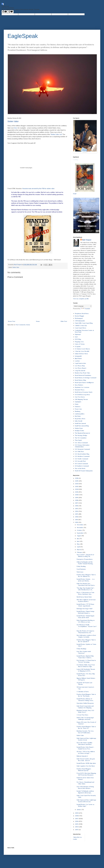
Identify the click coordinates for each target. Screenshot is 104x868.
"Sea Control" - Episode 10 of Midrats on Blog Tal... (85, 555)
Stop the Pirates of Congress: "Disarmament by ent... (85, 632)
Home (38, 321)
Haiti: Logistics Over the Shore (86, 766)
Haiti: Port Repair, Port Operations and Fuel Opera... (86, 584)
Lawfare (77, 361)
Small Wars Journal (80, 423)
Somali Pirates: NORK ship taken (86, 763)
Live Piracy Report (81, 368)
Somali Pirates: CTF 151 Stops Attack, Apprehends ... (85, 605)
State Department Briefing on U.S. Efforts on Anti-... (86, 621)
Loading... (76, 160)
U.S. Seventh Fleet (80, 461)
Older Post (64, 321)
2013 (77, 514)
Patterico (78, 407)
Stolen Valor (13, 121)
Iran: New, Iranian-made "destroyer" (84, 652)
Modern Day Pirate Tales (82, 373)
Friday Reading (81, 566)
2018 (77, 500)
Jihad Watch (78, 358)
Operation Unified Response (85, 703)
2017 (77, 503)
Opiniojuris (78, 402)
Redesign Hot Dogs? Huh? (85, 609)
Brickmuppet (79, 318)
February (80, 552)
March (79, 550)
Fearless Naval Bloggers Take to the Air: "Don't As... (86, 727)
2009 (77, 813)
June (78, 541)
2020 (77, 495)
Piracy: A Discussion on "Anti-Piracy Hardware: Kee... (86, 593)
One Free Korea (80, 397)
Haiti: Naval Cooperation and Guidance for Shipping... (85, 707)
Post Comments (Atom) (23, 325)
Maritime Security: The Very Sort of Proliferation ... (85, 732)
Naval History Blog (80, 380)
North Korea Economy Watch (84, 392)
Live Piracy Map (80, 366)
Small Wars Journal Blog (82, 426)
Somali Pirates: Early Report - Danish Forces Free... (85, 748)
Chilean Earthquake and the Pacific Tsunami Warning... (85, 563)
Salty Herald (78, 421)
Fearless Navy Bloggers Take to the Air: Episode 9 (86, 641)
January (79, 809)
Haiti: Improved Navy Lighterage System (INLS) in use (86, 801)
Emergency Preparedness (85, 559)
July (78, 539)
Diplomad (78, 334)
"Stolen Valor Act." (56, 134)
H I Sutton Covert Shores (82, 349)
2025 (77, 481)
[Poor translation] (11, 12)
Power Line (78, 409)
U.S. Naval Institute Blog (82, 454)
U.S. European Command (82, 449)
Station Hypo (79, 428)
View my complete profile (81, 299)
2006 (77, 821)
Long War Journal (80, 370)
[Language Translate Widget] (82, 306)
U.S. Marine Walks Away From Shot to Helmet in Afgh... (86, 666)
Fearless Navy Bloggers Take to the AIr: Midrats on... (86, 575)
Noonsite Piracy (80, 390)
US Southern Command (82, 466)
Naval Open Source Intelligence (84, 382)
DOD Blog (78, 339)
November (80, 527)
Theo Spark (78, 440)
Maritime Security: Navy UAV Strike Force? (85, 711)
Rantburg (78, 411)
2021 (77, 492)
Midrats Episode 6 (82, 756)
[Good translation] (5, 12)
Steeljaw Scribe (79, 431)
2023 (77, 486)
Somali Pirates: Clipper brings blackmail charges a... (85, 612)
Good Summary (81, 569)
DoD (76, 337)
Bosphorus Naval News (82, 313)
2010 (77, 522)
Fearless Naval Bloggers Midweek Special (84, 770)
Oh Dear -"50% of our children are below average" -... (86, 752)
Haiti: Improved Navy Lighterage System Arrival (86, 739)
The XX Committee (81, 438)
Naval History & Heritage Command (86, 378)
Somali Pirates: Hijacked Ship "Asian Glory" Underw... (85, 657)
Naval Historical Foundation (83, 375)
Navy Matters (79, 385)
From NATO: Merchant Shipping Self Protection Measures (86, 774)
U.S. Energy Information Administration (82, 446)
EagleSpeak (23, 36)
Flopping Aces (79, 342)
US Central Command (81, 464)
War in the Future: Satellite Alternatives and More (84, 743)
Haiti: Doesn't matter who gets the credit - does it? (86, 760)
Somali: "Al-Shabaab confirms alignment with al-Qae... (85, 792)
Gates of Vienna (80, 344)
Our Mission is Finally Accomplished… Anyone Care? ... (87, 626)
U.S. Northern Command (82, 456)
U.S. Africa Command (81, 443)
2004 (77, 827)
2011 (77, 520)
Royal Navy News (80, 419)
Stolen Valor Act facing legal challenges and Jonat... (85, 718)
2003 (77, 830)
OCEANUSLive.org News (82, 395)
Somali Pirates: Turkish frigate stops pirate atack (85, 617)
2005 (77, 824)
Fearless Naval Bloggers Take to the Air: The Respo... (86, 695)
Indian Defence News (81, 354)
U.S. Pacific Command (81, 459)
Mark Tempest (87, 240)
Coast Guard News (80, 328)
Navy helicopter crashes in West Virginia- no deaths (86, 636)
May (78, 544)
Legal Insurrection (80, 363)
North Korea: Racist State (84, 597)
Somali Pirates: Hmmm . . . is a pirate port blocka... (86, 580)
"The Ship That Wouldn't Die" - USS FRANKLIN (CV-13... (86, 589)
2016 (77, 506)
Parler (77, 404)
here (16, 128)
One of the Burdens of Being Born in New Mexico (85, 787)
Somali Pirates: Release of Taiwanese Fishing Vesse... (85, 700)
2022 (77, 489)
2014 (77, 511)
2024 (77, 484)
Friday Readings (81, 649)
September (80, 533)
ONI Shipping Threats (81, 399)
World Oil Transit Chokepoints (84, 471)
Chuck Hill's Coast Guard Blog (84, 323)
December (80, 525)
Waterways (80, 572)
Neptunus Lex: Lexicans (82, 387)
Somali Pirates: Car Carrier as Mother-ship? (85, 805)
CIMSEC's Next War (81, 326)
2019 (77, 498)
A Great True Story (82, 715)
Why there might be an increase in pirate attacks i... (86, 600)
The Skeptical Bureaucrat (82, 433)
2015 (77, 509)
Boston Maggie (79, 316)
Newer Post (12, 321)
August (79, 536)
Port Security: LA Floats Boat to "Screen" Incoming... (86, 661)
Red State (78, 416)
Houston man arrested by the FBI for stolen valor (38, 189)
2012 (77, 517)
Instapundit (78, 356)
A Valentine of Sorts (83, 692)
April (79, 547)
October (80, 530)
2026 (77, 478)
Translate (85, 309)
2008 (77, 816)
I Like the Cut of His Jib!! (82, 351)
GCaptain (78, 346)
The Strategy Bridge (81, 435)
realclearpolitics (80, 414)
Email (75, 194)
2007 (77, 819)
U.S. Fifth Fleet (79, 451)
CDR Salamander (80, 321)
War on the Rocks (80, 468)
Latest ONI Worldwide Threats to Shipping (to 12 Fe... (86, 670)
